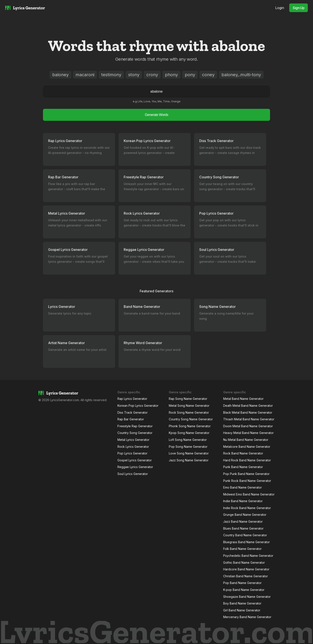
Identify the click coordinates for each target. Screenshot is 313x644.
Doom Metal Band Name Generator (248, 426)
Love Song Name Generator (189, 453)
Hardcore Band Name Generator (246, 569)
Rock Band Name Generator (243, 453)
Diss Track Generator (133, 412)
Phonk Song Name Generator (190, 426)
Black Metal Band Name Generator (248, 412)
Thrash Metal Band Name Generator (249, 419)
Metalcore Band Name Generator (247, 447)
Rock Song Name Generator (189, 412)
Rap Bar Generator (131, 419)
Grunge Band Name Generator (245, 515)
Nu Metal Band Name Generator (246, 440)
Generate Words (156, 115)
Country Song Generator (135, 433)
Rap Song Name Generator (188, 399)
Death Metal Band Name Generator (248, 406)
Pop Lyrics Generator (132, 453)
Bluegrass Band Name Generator (247, 542)
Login (280, 8)
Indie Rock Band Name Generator (247, 508)
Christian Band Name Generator (246, 576)
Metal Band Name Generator (243, 399)
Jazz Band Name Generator (243, 521)
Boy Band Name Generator (242, 603)
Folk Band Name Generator (242, 549)
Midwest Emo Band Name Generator (249, 494)
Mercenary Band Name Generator (247, 617)
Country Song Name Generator (191, 419)
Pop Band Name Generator (242, 583)
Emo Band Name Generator (243, 487)
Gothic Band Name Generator (244, 563)
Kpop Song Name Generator (189, 433)
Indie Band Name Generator (243, 501)
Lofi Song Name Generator (188, 440)
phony (171, 75)
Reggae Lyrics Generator (135, 467)
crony (152, 75)
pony (190, 75)
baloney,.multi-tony (241, 75)
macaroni (85, 75)
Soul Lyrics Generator (133, 474)
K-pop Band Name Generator (244, 590)
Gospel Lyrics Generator (135, 460)
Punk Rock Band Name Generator (247, 481)
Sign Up (299, 8)
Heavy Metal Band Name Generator (248, 433)
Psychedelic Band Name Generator (248, 556)
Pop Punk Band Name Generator (246, 474)
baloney (60, 75)
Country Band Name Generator (245, 535)
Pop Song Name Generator (188, 447)
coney (208, 75)
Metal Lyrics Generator (133, 440)
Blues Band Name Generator (243, 528)
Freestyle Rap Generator (135, 426)
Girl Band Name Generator (242, 610)
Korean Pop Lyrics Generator (138, 406)
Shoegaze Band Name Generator (247, 597)
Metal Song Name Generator (189, 406)
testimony (111, 75)
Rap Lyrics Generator (132, 399)
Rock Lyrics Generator (133, 447)
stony (134, 75)
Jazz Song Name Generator (189, 460)
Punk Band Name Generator (243, 467)
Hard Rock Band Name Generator (247, 460)
